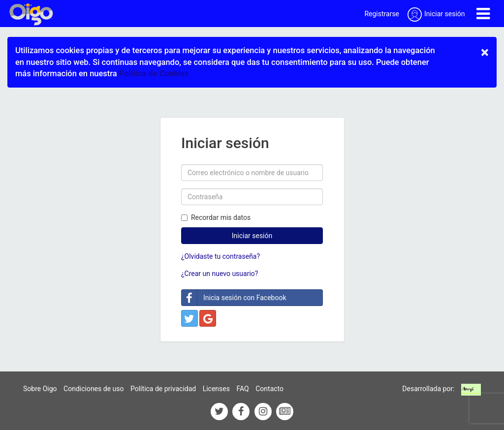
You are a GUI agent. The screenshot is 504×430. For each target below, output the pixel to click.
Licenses (216, 389)
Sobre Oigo (40, 389)
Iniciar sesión (252, 236)
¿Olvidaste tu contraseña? (220, 256)
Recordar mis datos (216, 217)
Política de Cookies (154, 74)
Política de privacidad (163, 389)
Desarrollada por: (428, 389)
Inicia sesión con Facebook (234, 298)
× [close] (485, 52)
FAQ (242, 389)
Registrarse (382, 14)
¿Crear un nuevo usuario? (220, 274)
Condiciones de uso (94, 389)
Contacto (269, 389)
